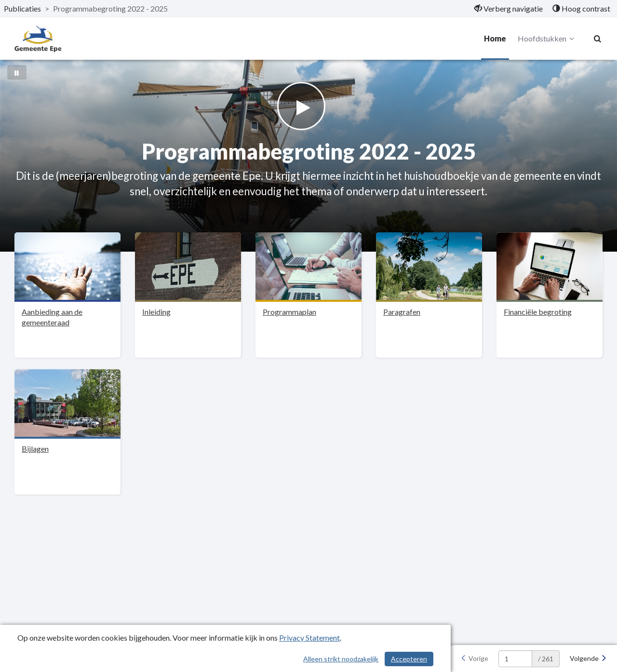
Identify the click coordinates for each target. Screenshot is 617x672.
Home (495, 38)
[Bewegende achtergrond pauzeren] (17, 72)
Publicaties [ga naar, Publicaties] (22, 8)
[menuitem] (509, 9)
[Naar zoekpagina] (598, 39)
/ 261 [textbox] (546, 659)
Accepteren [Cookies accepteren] (409, 659)
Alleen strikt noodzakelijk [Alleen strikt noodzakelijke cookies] (341, 659)
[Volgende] (588, 659)
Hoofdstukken (547, 39)
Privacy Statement (309, 638)
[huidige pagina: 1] (515, 659)
